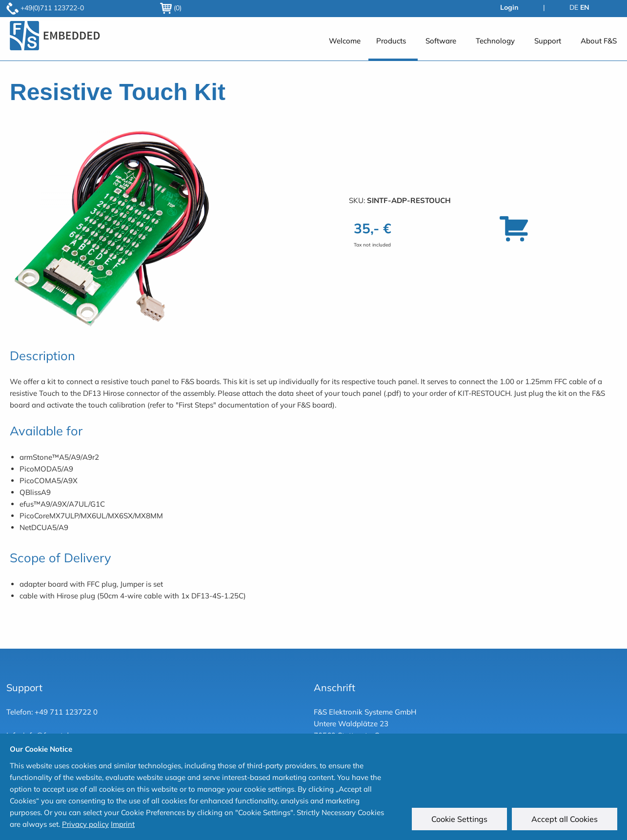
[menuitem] (345, 46)
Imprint (123, 824)
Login (509, 7)
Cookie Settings (459, 819)
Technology (495, 41)
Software (441, 41)
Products (391, 41)
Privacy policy (85, 824)
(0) (171, 8)
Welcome (345, 41)
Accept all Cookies (565, 819)
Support (548, 41)
